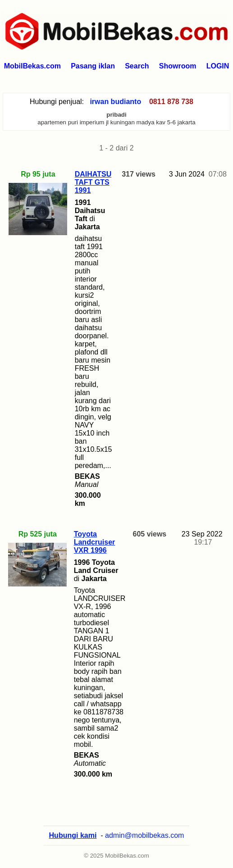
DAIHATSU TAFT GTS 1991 (93, 182)
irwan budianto (115, 102)
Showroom (178, 66)
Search (137, 66)
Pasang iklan (93, 66)
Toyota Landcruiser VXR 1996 (95, 542)
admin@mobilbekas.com (144, 835)
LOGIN (218, 66)
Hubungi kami (73, 835)
